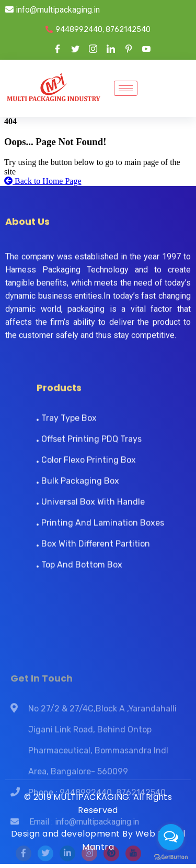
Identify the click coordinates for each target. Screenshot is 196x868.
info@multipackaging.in (53, 10)
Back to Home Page (43, 181)
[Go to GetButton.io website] (171, 857)
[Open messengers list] (171, 837)
